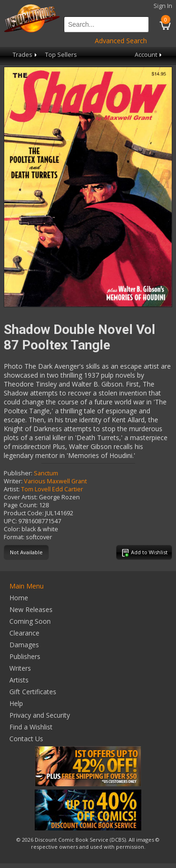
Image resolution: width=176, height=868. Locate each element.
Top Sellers (61, 55)
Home (19, 598)
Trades (26, 55)
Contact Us (26, 739)
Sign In (163, 6)
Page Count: (21, 505)
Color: (12, 529)
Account (149, 55)
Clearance (24, 633)
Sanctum (46, 473)
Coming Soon (30, 621)
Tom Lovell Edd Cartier (52, 489)
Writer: (13, 481)
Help (16, 703)
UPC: (10, 521)
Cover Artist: (21, 497)
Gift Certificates (33, 692)
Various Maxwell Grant (55, 481)
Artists (19, 680)
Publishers (25, 656)
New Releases (31, 609)
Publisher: (18, 473)
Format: (14, 537)
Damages (24, 645)
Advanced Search (121, 41)
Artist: (12, 489)
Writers (20, 668)
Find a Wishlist (31, 727)
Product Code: (24, 513)
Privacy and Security (40, 715)
